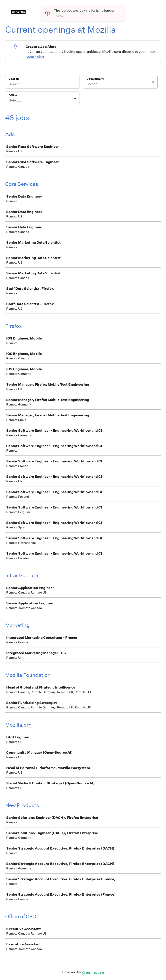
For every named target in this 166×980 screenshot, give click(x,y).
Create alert (35, 57)
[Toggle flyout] (153, 82)
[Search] (42, 85)
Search (14, 79)
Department (95, 79)
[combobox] (87, 84)
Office (13, 95)
